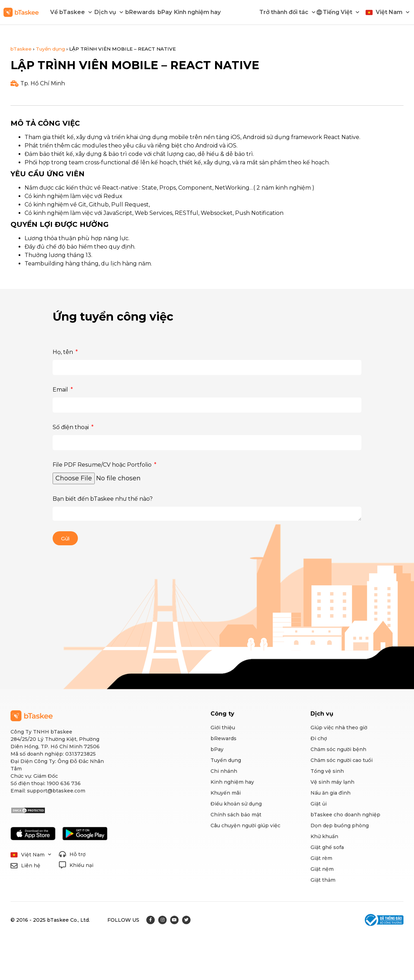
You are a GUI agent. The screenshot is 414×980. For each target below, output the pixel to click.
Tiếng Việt (341, 12)
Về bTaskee (71, 12)
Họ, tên (64, 352)
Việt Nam (393, 12)
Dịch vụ (109, 12)
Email (61, 390)
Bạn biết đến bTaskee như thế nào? (103, 499)
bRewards (140, 12)
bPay (165, 12)
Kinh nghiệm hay (197, 12)
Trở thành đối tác (287, 12)
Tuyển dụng (50, 49)
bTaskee (21, 49)
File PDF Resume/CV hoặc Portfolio (103, 465)
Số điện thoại (71, 427)
